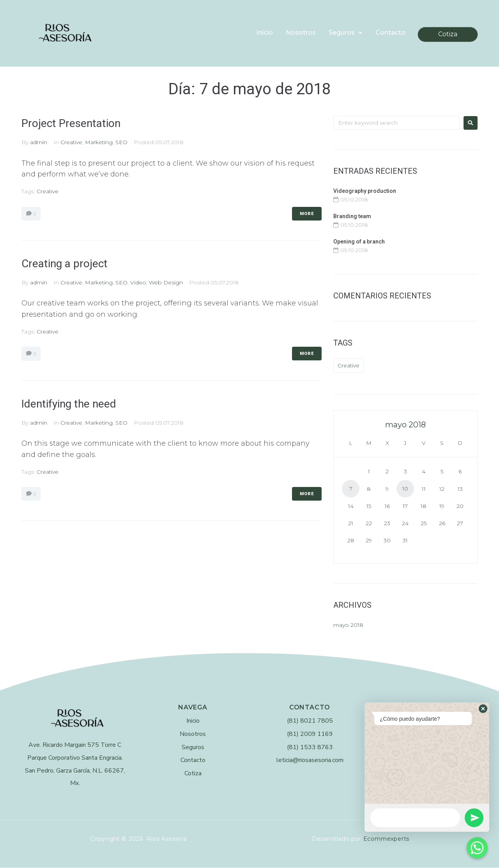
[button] (483, 709)
